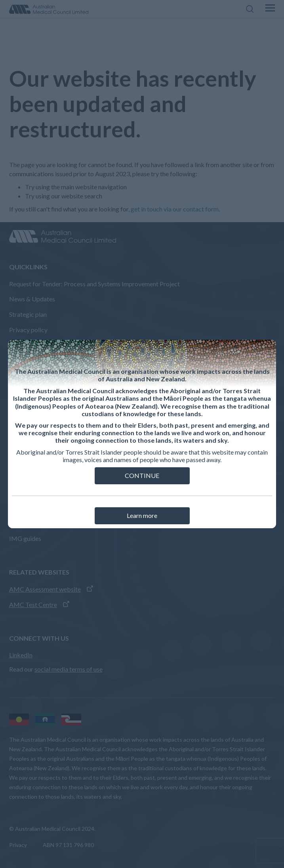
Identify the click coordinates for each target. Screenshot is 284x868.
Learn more (142, 515)
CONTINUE (142, 475)
